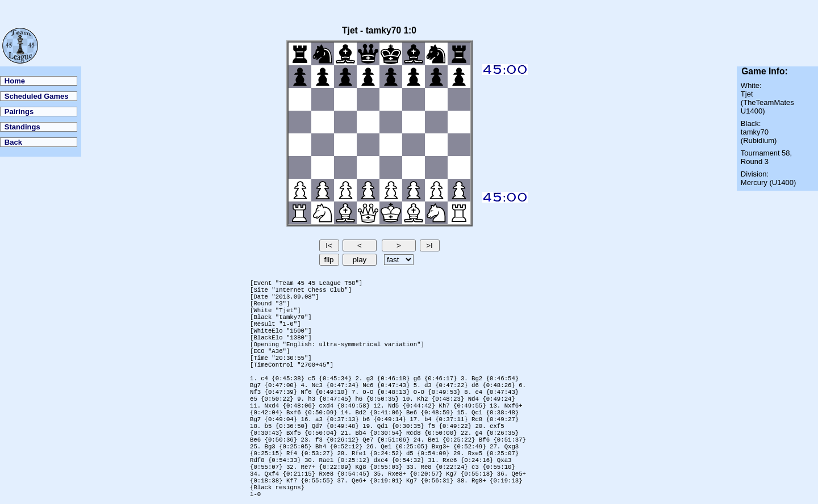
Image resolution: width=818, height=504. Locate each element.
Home (15, 81)
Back (13, 142)
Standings (22, 127)
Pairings (19, 112)
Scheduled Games (37, 96)
